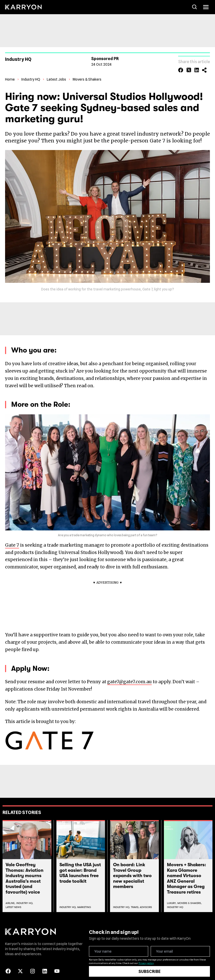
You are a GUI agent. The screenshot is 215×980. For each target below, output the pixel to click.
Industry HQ (31, 73)
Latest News (13, 901)
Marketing (84, 901)
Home (10, 73)
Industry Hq (175, 901)
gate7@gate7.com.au (129, 676)
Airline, (10, 897)
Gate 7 (12, 539)
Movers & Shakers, (190, 897)
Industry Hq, (25, 897)
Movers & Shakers (87, 73)
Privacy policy (146, 957)
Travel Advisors (141, 901)
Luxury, (172, 897)
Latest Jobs (56, 73)
